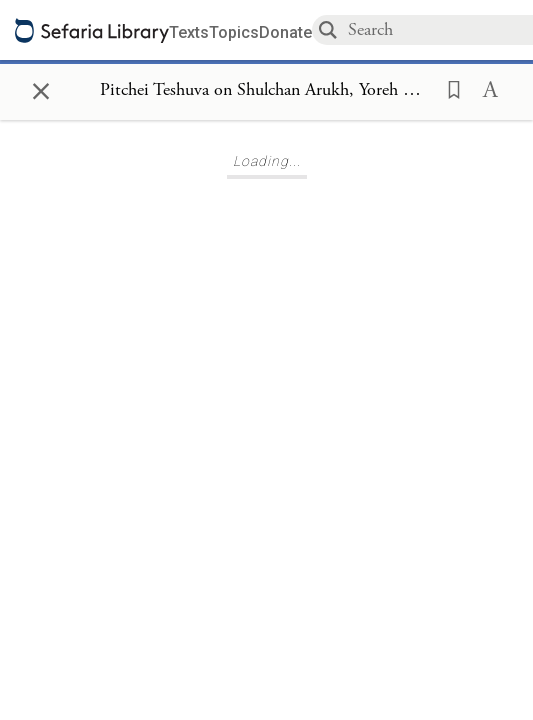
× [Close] (41, 88)
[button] (448, 88)
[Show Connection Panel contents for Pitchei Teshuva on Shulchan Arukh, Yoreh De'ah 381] (266, 91)
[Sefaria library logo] (92, 30)
